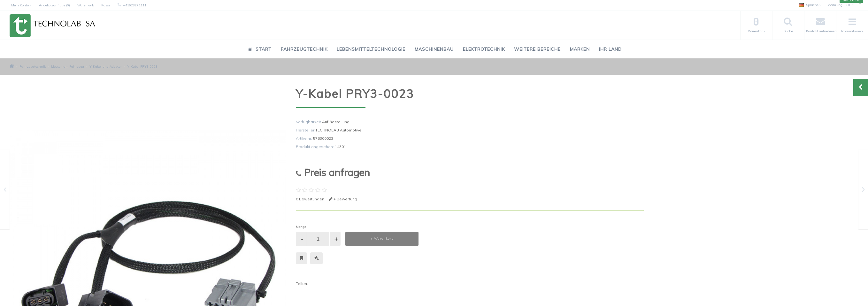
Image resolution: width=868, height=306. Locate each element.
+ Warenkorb (382, 239)
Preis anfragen (333, 172)
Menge (301, 227)
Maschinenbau (434, 49)
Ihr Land (610, 49)
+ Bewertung (343, 199)
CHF (841, 5)
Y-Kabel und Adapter (106, 67)
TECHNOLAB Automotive (338, 130)
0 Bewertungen (310, 199)
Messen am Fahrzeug (68, 67)
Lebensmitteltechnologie (371, 49)
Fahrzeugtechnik (304, 49)
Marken (580, 49)
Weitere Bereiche (537, 49)
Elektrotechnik (484, 49)
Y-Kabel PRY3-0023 (142, 67)
